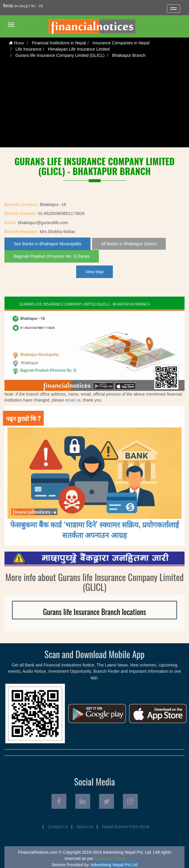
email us (73, 400)
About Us (85, 827)
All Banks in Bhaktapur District (129, 244)
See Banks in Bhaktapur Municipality (47, 244)
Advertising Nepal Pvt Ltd (114, 865)
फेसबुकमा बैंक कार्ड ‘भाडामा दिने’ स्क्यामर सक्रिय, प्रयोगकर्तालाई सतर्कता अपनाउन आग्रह (95, 529)
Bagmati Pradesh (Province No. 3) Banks (52, 256)
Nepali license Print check (126, 827)
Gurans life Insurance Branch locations (94, 612)
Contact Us (58, 827)
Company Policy (110, 858)
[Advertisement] (95, 106)
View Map (94, 272)
